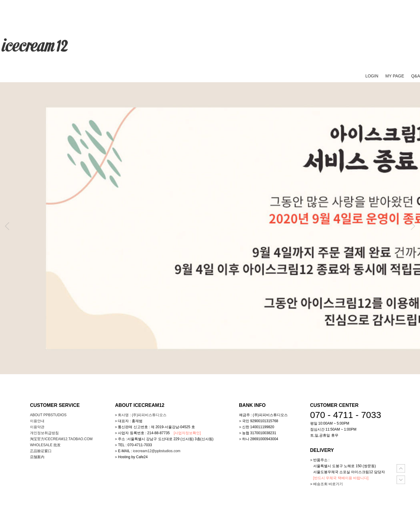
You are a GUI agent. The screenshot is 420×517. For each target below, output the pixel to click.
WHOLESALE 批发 (45, 445)
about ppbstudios (48, 415)
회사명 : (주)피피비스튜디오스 (142, 415)
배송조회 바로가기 (328, 484)
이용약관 (37, 427)
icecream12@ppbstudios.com (157, 451)
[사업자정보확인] (187, 433)
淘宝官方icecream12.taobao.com (61, 439)
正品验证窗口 (41, 451)
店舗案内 (37, 457)
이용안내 (37, 421)
